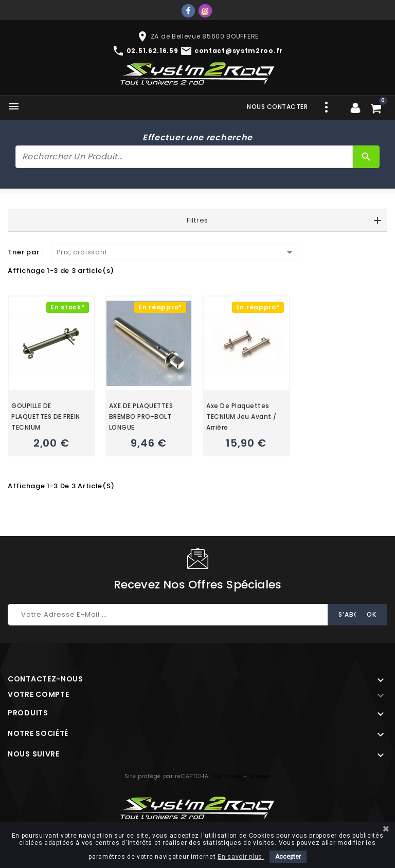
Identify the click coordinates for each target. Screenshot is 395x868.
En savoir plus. (241, 857)
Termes (260, 776)
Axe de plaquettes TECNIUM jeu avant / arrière (241, 417)
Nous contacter (277, 107)
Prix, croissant (176, 252)
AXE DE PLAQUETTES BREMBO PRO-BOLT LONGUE (141, 417)
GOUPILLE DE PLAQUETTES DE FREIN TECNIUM (46, 417)
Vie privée (227, 776)
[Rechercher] (184, 157)
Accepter (288, 857)
